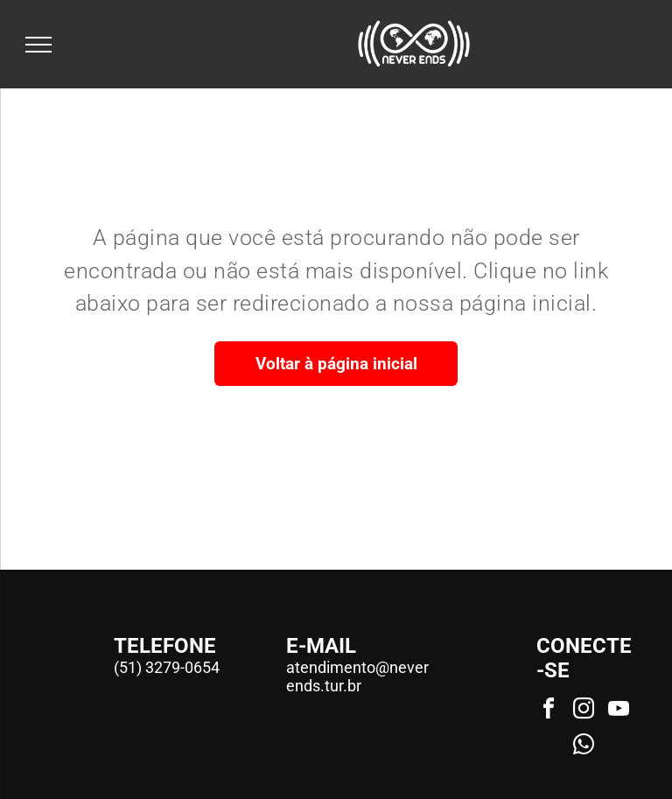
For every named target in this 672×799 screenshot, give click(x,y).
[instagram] (584, 711)
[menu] (38, 45)
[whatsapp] (584, 747)
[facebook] (549, 711)
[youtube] (619, 711)
